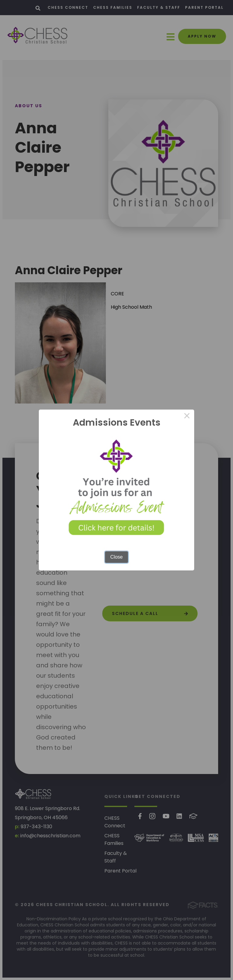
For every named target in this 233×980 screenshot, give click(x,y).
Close (117, 557)
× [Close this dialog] (187, 417)
